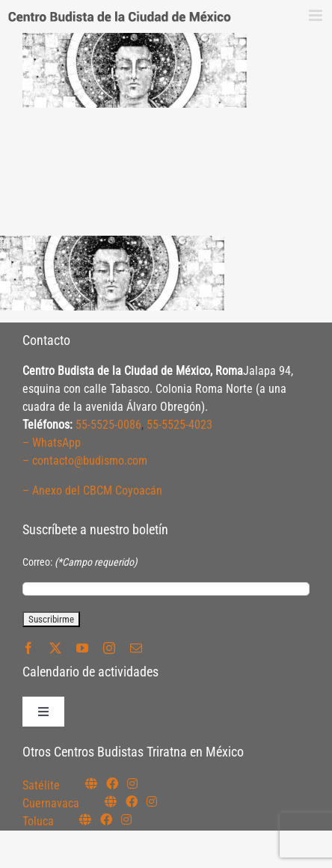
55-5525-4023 (179, 425)
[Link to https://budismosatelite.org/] (91, 783)
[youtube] (82, 648)
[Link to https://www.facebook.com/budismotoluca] (106, 819)
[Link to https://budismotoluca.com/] (85, 819)
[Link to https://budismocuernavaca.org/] (111, 801)
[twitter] (55, 648)
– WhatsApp (52, 443)
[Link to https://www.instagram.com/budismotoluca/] (126, 819)
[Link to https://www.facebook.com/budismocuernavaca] (132, 801)
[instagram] (109, 648)
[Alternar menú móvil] (317, 15)
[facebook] (28, 648)
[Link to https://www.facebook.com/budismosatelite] (112, 783)
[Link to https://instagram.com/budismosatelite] (132, 783)
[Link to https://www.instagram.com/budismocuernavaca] (152, 801)
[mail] (136, 648)
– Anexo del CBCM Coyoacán (92, 490)
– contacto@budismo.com (85, 461)
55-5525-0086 (108, 425)
